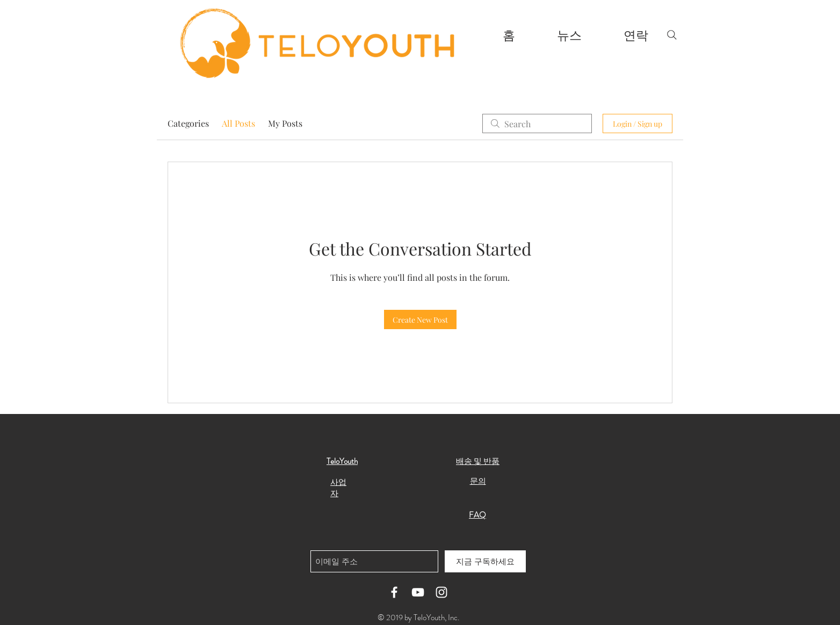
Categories (188, 123)
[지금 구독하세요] (485, 561)
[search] (537, 123)
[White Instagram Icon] (441, 592)
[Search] (672, 35)
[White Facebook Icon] (394, 592)
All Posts (238, 123)
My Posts (285, 123)
